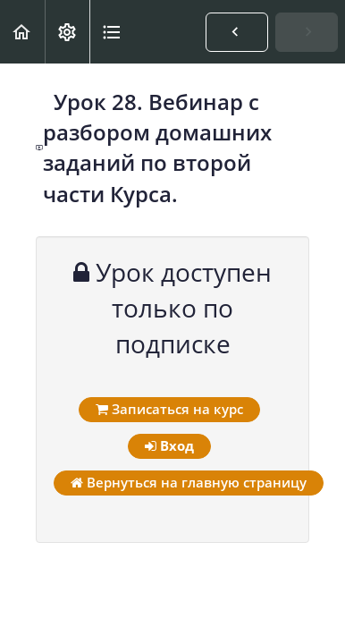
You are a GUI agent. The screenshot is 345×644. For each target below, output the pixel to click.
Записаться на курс (169, 409)
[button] (22, 32)
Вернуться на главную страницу (189, 482)
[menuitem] (67, 32)
